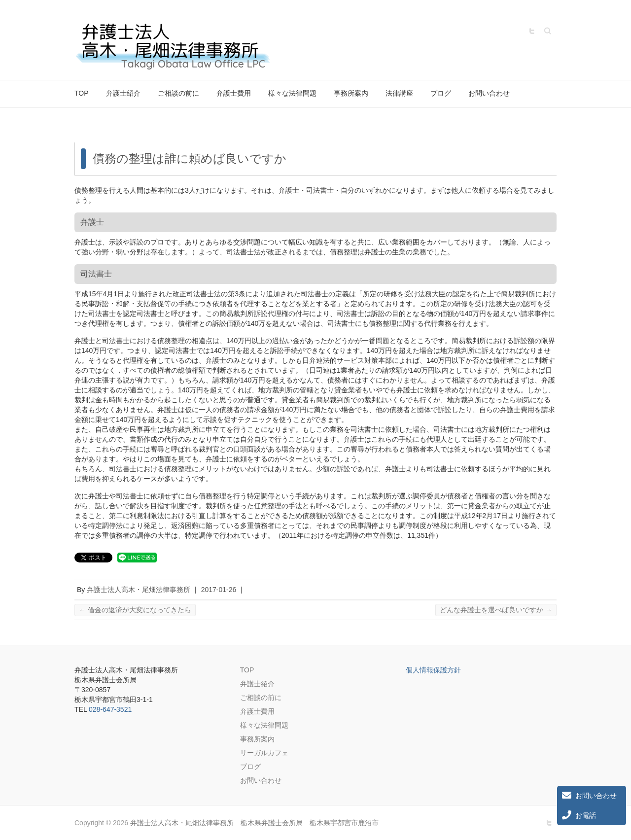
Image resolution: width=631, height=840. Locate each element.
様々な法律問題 (292, 93)
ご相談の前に (178, 93)
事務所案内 (351, 93)
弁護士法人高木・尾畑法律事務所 (139, 590)
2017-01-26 (219, 590)
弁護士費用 (234, 93)
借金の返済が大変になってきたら (135, 610)
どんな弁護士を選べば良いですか (496, 610)
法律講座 (399, 93)
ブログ (441, 93)
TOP (82, 93)
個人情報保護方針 (433, 670)
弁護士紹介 (123, 93)
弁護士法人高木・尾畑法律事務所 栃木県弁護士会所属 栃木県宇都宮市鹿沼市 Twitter (532, 31)
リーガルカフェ (264, 753)
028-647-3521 (110, 709)
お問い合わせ (489, 93)
